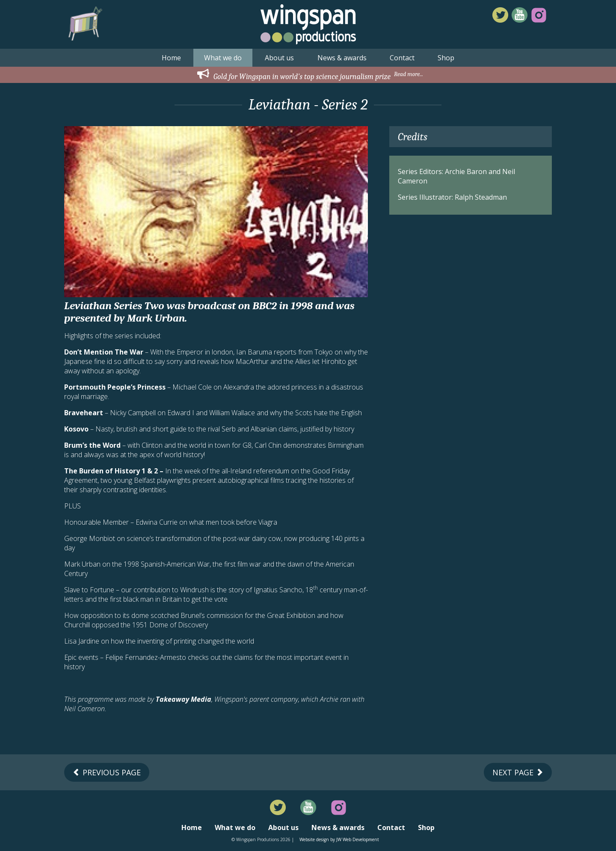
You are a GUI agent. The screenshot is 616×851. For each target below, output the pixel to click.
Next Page (518, 772)
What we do (223, 58)
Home (171, 58)
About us (279, 58)
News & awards (342, 58)
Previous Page (107, 772)
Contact (402, 58)
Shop (446, 58)
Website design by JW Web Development (339, 839)
